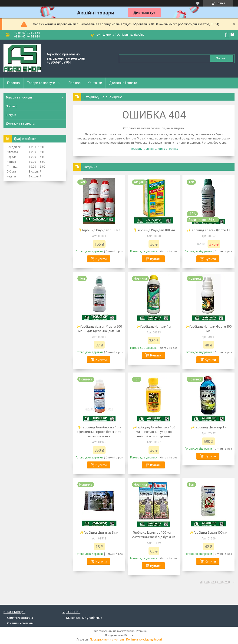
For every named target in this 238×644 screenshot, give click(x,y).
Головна (13, 83)
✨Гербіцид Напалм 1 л (154, 326)
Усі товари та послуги (215, 582)
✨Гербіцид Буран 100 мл (209, 532)
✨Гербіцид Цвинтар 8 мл (99, 532)
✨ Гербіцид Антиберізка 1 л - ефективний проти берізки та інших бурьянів (99, 432)
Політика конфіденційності (144, 640)
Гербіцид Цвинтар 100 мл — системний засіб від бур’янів (154, 535)
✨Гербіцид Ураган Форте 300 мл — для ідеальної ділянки (99, 329)
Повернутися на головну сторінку (154, 149)
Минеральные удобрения (84, 618)
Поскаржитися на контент (107, 640)
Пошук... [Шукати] (222, 58)
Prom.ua (141, 631)
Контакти (95, 83)
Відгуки (11, 115)
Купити (101, 259)
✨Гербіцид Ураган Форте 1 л (209, 230)
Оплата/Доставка (20, 618)
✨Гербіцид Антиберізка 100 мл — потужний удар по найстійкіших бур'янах (154, 432)
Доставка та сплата (20, 124)
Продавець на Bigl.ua (119, 635)
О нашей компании (20, 623)
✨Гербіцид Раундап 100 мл (154, 230)
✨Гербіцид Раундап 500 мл (99, 230)
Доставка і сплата (123, 83)
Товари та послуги (41, 83)
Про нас (74, 83)
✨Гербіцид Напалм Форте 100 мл (209, 329)
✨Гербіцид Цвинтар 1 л (209, 427)
